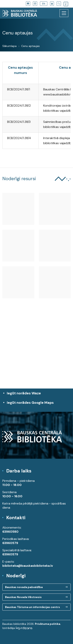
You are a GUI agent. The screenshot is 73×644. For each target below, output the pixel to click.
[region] (36, 353)
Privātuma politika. (48, 624)
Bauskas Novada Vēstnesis (23, 597)
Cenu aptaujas (30, 46)
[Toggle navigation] (64, 13)
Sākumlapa (9, 46)
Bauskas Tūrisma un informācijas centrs (33, 607)
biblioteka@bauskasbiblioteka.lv (28, 566)
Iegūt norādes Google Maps (37, 405)
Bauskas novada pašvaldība (24, 587)
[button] (52, 4)
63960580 (10, 532)
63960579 (10, 543)
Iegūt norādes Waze (24, 393)
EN (44, 4)
